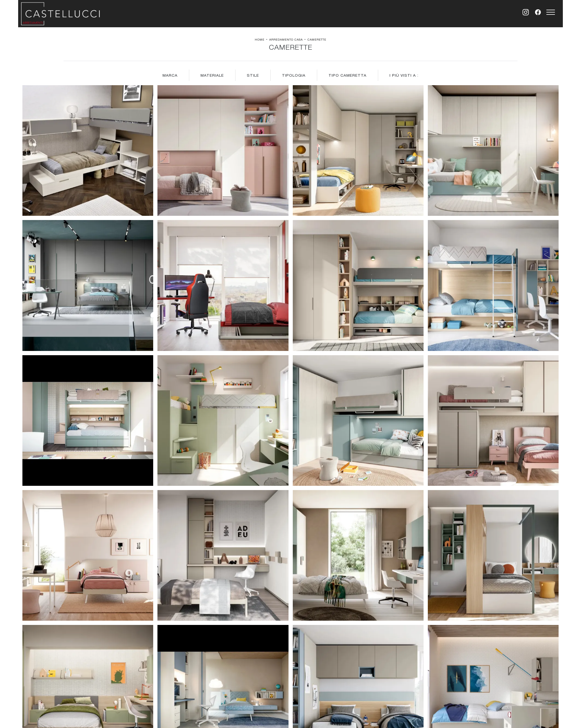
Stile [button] (253, 75)
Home (260, 39)
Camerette (317, 39)
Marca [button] (170, 75)
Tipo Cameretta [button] (348, 75)
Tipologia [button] (294, 75)
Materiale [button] (212, 75)
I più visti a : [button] (404, 75)
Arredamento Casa (286, 39)
